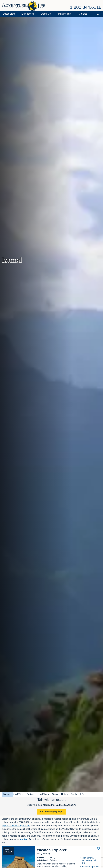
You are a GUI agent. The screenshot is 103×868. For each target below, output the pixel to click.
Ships (55, 794)
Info (82, 794)
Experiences (28, 14)
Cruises (30, 794)
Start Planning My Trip (51, 811)
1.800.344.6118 (86, 7)
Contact (83, 14)
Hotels (64, 794)
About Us (46, 14)
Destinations (9, 14)
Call (66, 805)
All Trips (19, 794)
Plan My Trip (64, 14)
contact (24, 839)
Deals (74, 794)
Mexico (7, 794)
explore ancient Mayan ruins (16, 826)
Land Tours (43, 794)
